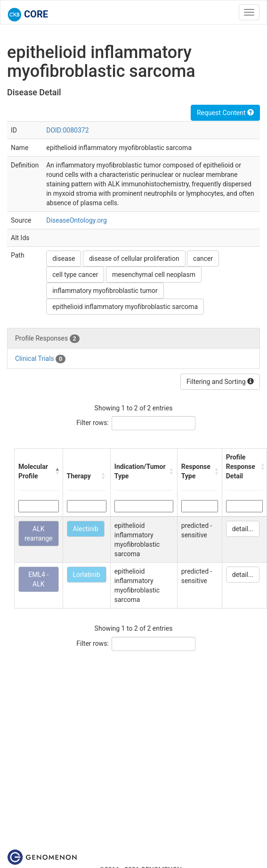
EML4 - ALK (38, 579)
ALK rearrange (39, 534)
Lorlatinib (87, 575)
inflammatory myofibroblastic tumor (105, 291)
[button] (57, 471)
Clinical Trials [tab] (40, 359)
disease (64, 259)
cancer (203, 259)
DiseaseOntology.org (77, 220)
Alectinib (86, 529)
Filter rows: (93, 423)
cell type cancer (75, 275)
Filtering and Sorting (220, 382)
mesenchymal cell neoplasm (154, 275)
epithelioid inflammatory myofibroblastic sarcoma (125, 307)
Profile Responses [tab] (47, 339)
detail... (243, 529)
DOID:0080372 (67, 130)
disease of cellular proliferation (134, 259)
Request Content (225, 113)
